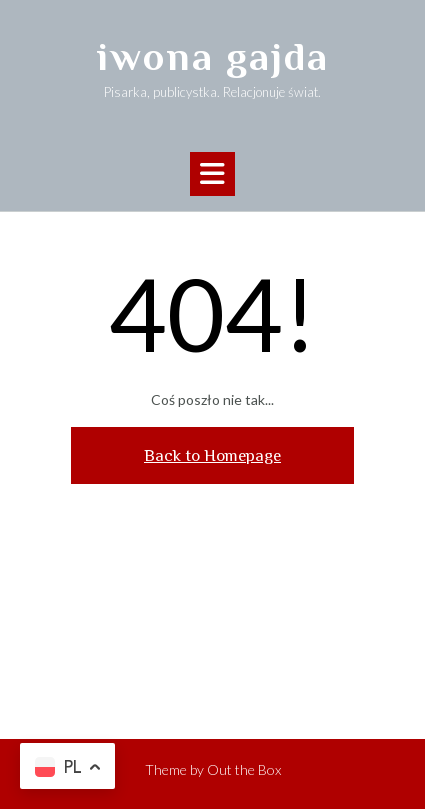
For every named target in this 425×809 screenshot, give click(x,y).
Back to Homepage (212, 455)
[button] (212, 174)
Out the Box (244, 769)
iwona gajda (213, 56)
